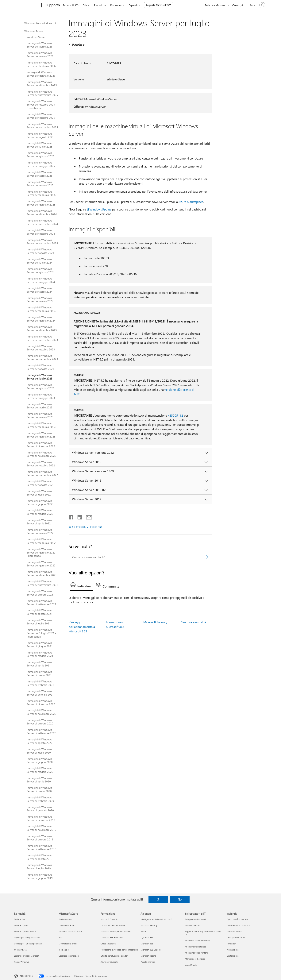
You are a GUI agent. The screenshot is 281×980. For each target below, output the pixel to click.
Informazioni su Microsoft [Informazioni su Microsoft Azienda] (239, 925)
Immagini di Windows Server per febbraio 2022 (41, 541)
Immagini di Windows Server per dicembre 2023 (42, 329)
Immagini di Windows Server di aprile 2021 (39, 664)
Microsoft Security (155, 622)
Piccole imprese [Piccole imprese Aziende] (148, 962)
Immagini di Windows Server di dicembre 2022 (41, 445)
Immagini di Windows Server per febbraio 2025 (41, 193)
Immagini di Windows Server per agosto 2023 (40, 367)
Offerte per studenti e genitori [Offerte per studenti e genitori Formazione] (114, 956)
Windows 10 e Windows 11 (40, 23)
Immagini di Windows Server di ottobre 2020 (40, 722)
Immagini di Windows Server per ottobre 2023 (41, 348)
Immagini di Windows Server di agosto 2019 (40, 857)
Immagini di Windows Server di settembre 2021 (42, 603)
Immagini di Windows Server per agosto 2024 (40, 251)
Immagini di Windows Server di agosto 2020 (40, 741)
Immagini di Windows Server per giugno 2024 (41, 271)
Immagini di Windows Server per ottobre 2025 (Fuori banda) (41, 105)
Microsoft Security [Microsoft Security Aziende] (149, 925)
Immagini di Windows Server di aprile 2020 (39, 780)
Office (86, 5)
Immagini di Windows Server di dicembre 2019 (41, 818)
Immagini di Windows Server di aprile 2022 (39, 522)
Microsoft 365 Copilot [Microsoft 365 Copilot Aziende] (150, 950)
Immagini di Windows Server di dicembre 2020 (41, 703)
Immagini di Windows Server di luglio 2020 (39, 751)
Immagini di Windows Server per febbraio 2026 (41, 64)
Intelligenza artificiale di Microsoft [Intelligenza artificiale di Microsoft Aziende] (156, 919)
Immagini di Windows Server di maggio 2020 (40, 770)
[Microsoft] (27, 5)
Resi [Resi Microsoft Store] (61, 938)
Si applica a (78, 45)
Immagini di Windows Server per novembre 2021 (42, 583)
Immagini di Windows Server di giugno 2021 (40, 645)
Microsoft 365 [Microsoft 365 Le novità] (20, 950)
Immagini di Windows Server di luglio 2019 (39, 867)
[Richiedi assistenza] (238, 5)
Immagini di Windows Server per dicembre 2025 (42, 84)
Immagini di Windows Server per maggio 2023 (41, 396)
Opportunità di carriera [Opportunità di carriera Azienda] (238, 919)
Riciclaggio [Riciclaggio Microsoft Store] (64, 950)
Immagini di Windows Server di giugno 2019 (40, 876)
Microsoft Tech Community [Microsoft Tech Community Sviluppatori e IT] (197, 941)
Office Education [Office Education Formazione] (108, 944)
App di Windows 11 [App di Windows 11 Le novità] (23, 962)
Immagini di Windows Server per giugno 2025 (41, 155)
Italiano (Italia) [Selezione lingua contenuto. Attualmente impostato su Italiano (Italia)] (27, 976)
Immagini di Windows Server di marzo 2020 (39, 789)
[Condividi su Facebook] (71, 516)
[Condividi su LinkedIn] (78, 516)
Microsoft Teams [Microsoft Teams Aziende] (148, 956)
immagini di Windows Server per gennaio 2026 (41, 74)
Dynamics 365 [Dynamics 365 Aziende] (147, 938)
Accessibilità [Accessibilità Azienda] (233, 950)
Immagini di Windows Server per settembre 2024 (42, 242)
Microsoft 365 (71, 5)
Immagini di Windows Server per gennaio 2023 (41, 435)
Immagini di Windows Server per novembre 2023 (42, 338)
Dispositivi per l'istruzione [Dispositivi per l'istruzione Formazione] (113, 925)
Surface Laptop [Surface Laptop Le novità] (21, 925)
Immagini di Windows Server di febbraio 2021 (40, 683)
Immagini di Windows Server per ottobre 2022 (41, 464)
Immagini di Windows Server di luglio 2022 (39, 493)
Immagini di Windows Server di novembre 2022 (42, 454)
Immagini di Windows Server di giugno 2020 (40, 761)
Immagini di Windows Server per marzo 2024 (40, 300)
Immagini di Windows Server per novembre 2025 (42, 93)
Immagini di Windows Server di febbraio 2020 (40, 799)
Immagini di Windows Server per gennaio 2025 (41, 203)
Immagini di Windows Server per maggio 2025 (41, 164)
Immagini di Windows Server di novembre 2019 (42, 828)
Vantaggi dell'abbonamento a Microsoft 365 (82, 627)
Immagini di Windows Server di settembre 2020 (42, 731)
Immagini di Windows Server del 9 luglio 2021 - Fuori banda (42, 633)
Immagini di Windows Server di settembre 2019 (42, 847)
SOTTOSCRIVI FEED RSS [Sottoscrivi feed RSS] (87, 527)
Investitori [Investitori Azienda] (232, 944)
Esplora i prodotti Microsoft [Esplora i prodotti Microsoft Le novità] (27, 956)
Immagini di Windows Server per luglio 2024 (40, 261)
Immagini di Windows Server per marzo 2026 (40, 55)
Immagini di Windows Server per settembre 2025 (42, 126)
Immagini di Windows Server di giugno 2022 (40, 503)
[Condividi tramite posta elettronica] (87, 516)
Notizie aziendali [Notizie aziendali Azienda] (235, 931)
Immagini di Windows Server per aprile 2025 (40, 174)
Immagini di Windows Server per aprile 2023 (40, 406)
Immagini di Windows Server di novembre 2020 (42, 712)
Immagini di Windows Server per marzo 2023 (40, 415)
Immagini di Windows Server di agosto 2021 (40, 612)
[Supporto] (52, 5)
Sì (158, 899)
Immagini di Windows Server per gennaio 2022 (41, 564)
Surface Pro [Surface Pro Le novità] (19, 919)
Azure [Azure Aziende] (143, 931)
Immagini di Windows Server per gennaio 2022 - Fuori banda (42, 553)
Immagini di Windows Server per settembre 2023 (42, 357)
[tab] (82, 586)
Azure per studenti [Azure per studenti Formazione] (109, 962)
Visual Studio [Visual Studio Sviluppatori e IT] (191, 965)
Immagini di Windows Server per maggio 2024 (41, 280)
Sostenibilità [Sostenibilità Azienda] (233, 956)
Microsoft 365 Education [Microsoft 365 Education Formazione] (112, 938)
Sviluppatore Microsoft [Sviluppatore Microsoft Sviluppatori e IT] (195, 919)
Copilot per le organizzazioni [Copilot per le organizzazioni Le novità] (27, 938)
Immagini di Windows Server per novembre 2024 (42, 222)
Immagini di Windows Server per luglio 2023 (40, 377)
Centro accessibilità (193, 622)
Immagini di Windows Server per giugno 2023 (41, 387)
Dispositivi (116, 5)
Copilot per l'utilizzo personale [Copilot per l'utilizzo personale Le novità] (28, 944)
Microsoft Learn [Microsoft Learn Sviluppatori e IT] (192, 925)
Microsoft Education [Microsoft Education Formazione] (110, 919)
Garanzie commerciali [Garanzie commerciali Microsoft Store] (69, 956)
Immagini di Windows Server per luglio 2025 (40, 145)
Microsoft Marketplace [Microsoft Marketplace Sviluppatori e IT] (195, 947)
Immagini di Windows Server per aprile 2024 (40, 290)
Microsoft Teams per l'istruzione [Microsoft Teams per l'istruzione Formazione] (115, 931)
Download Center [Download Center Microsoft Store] (67, 925)
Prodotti (99, 5)
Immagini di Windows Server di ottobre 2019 (40, 838)
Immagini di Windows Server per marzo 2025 (40, 184)
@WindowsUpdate (99, 209)
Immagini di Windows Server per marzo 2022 (40, 531)
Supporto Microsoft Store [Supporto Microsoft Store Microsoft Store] (70, 931)
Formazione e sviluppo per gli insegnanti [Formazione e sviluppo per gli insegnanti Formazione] (119, 950)
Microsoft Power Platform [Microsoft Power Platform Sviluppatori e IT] (197, 953)
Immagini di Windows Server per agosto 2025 (40, 135)
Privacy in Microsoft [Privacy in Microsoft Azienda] (236, 938)
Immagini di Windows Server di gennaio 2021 (40, 693)
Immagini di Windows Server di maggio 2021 (40, 654)
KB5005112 (175, 415)
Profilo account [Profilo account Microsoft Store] (65, 919)
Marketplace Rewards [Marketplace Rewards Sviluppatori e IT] (195, 959)
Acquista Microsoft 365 (159, 5)
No (180, 899)
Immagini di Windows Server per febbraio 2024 (41, 309)
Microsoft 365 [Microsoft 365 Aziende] (147, 944)
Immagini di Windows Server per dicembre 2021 (42, 573)
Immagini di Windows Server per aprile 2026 (40, 45)
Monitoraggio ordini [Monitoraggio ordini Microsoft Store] (68, 944)
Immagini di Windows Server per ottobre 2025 (41, 116)
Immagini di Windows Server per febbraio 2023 (41, 425)
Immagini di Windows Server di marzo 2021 (39, 673)
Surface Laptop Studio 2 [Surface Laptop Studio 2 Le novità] (25, 931)
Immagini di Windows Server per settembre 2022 (42, 473)
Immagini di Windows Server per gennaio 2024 (41, 319)
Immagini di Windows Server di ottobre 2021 (40, 593)
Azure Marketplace (191, 202)
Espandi (133, 5)
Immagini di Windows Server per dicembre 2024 (42, 213)
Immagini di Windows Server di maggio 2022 (40, 512)
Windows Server (34, 31)
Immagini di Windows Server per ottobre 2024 (41, 232)
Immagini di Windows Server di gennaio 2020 (40, 809)
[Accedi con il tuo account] (257, 5)
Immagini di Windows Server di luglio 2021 (39, 622)
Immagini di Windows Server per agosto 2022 (40, 483)
